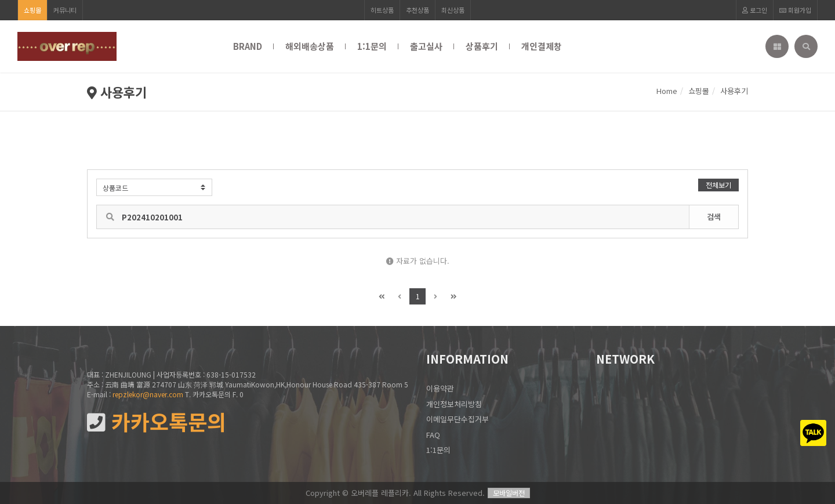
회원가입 (795, 10)
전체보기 (718, 185)
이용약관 (440, 388)
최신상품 (453, 10)
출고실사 (426, 46)
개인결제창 (542, 46)
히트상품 (382, 10)
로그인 (755, 10)
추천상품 (418, 10)
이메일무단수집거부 (458, 419)
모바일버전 (509, 493)
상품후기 (482, 46)
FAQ (433, 435)
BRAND (248, 46)
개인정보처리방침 (454, 404)
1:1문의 (372, 46)
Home (667, 91)
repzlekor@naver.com (148, 394)
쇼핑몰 (32, 10)
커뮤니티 (65, 10)
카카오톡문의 (157, 422)
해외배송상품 (310, 46)
